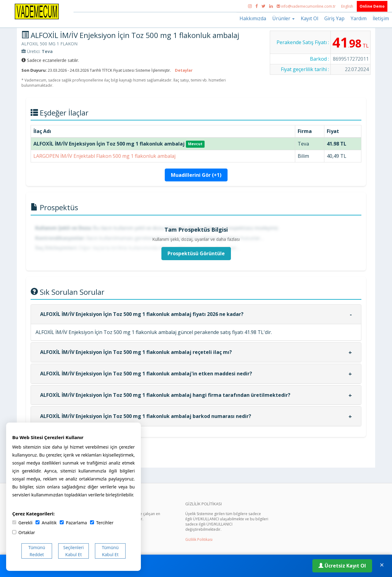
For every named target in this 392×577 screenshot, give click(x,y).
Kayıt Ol (309, 18)
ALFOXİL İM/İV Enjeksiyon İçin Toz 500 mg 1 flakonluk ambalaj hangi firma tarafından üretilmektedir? (165, 395)
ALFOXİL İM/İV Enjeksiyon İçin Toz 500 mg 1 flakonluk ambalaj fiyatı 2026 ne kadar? (142, 314)
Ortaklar (24, 532)
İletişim (381, 18)
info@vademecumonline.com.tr (307, 6)
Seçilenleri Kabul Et (74, 551)
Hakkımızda (253, 18)
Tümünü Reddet (37, 551)
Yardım (359, 18)
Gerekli (22, 523)
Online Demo (372, 6)
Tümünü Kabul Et (110, 551)
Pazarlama (73, 523)
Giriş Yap (334, 18)
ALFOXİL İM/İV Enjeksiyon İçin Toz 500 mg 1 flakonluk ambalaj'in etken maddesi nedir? (146, 374)
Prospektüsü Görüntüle (196, 253)
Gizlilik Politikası (199, 539)
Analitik (46, 523)
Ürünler (283, 18)
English (348, 6)
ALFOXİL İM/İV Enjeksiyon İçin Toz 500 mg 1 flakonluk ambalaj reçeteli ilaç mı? (136, 352)
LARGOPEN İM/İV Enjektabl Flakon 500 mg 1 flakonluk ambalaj (104, 156)
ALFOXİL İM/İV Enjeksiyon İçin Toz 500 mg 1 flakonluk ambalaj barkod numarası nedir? (146, 416)
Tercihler (102, 523)
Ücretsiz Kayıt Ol (342, 566)
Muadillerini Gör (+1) (196, 175)
